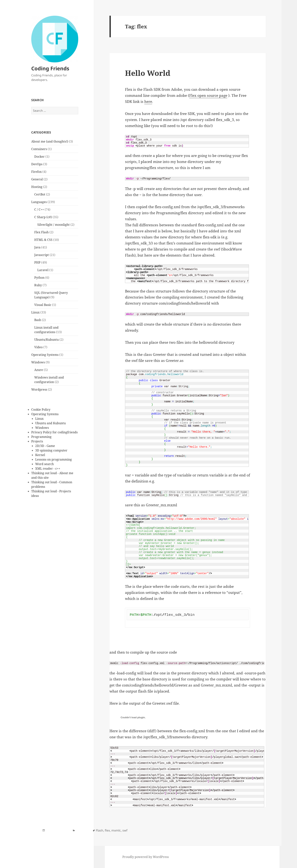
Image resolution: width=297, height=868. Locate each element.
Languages (39, 202)
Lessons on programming (54, 459)
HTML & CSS (43, 240)
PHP (37, 262)
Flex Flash (41, 232)
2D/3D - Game (45, 446)
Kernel (40, 455)
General (37, 179)
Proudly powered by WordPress (146, 857)
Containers (39, 149)
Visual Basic (43, 305)
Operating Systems (45, 355)
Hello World (148, 73)
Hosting (37, 187)
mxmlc (116, 830)
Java (37, 247)
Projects (37, 441)
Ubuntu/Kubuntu (47, 340)
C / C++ (39, 209)
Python (39, 278)
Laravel (43, 270)
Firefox (36, 172)
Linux (35, 312)
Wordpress (39, 389)
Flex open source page (208, 95)
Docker (39, 157)
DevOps (37, 164)
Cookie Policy (41, 410)
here (148, 102)
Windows (38, 362)
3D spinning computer (51, 450)
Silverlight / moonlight (54, 225)
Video (38, 347)
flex (107, 830)
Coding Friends (50, 68)
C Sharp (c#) (43, 217)
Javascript (42, 255)
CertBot (40, 194)
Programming (41, 437)
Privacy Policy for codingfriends (54, 432)
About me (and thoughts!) (50, 141)
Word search (45, 464)
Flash (100, 830)
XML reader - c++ (48, 469)
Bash (38, 320)
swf (125, 830)
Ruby (38, 285)
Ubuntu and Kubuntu (50, 423)
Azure (39, 370)
